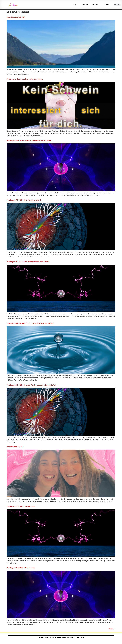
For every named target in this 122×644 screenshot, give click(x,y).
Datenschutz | (71, 638)
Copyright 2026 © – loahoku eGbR (49, 638)
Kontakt (107, 5)
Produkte (96, 5)
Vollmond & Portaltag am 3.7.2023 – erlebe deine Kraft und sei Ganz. (30, 323)
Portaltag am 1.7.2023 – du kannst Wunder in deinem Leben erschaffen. (32, 385)
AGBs (64, 638)
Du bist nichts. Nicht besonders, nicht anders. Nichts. (25, 79)
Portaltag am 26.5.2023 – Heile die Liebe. (21, 568)
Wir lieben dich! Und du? (15, 447)
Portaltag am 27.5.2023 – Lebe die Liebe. (21, 506)
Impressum (80, 638)
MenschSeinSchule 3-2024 (16, 17)
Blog (75, 5)
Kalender (85, 5)
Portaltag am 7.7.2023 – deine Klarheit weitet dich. (24, 200)
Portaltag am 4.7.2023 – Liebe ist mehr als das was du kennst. (28, 262)
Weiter (112, 629)
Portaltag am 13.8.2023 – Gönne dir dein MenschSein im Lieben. (29, 141)
